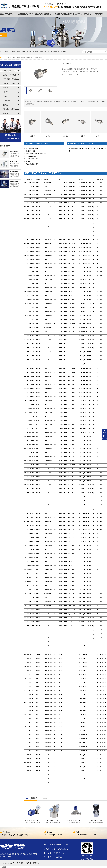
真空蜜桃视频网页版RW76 (96, 820)
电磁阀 (6, 113)
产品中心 (88, 14)
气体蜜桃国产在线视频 (41, 52)
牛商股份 (28, 863)
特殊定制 (99, 14)
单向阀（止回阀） (10, 83)
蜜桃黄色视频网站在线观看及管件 (22, 57)
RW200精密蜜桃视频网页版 (55, 820)
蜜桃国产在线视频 (42, 14)
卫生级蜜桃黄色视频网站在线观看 (67, 14)
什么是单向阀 (13, 162)
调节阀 (6, 88)
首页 (10, 57)
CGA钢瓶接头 (38, 57)
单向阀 (29, 52)
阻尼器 (6, 105)
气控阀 (6, 92)
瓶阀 (23, 52)
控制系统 (7, 101)
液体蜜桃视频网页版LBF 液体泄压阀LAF (80, 820)
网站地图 (3, 867)
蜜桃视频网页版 (25, 14)
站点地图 (48, 862)
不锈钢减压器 (15, 52)
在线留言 (60, 857)
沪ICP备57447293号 (7, 863)
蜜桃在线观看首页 (7, 14)
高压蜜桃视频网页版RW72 (33, 820)
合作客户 (48, 857)
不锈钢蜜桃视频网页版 (59, 52)
